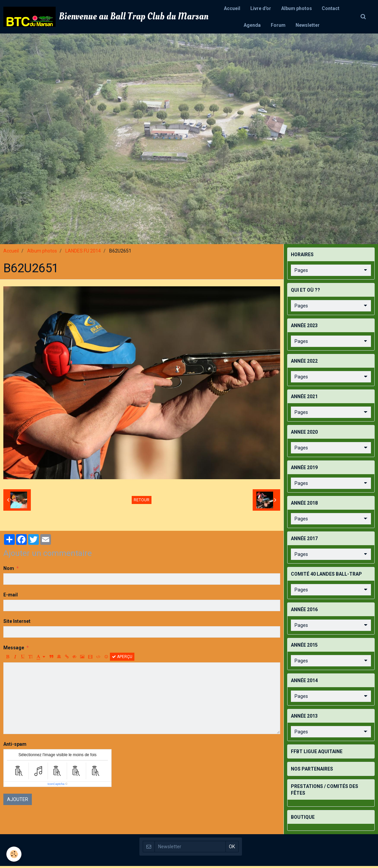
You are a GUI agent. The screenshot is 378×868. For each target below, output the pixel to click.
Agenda (252, 25)
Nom (9, 570)
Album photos (297, 8)
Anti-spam (15, 746)
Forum (278, 25)
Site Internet (17, 623)
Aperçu (122, 659)
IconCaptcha (56, 786)
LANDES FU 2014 (83, 253)
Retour (142, 502)
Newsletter (308, 25)
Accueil (232, 8)
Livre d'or (261, 8)
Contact (331, 8)
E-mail (11, 597)
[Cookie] (14, 854)
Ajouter (18, 801)
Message (14, 650)
